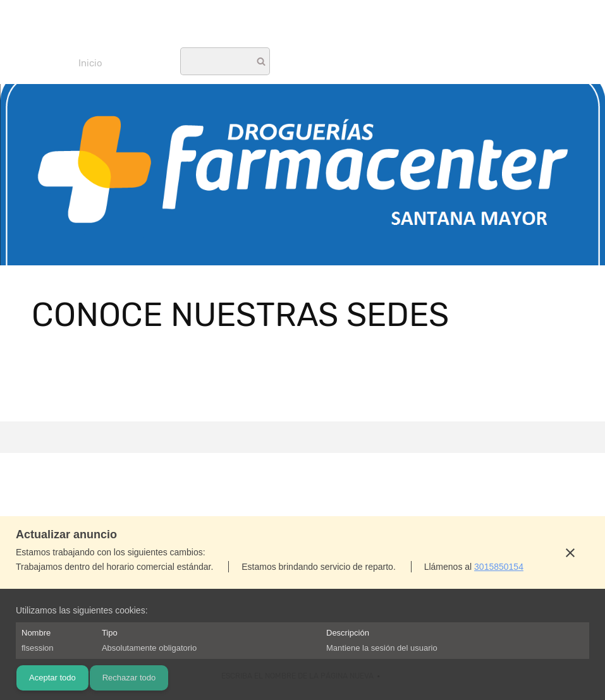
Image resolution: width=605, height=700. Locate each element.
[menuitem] (90, 63)
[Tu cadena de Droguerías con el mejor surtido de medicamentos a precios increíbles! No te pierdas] (303, 28)
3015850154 (499, 567)
